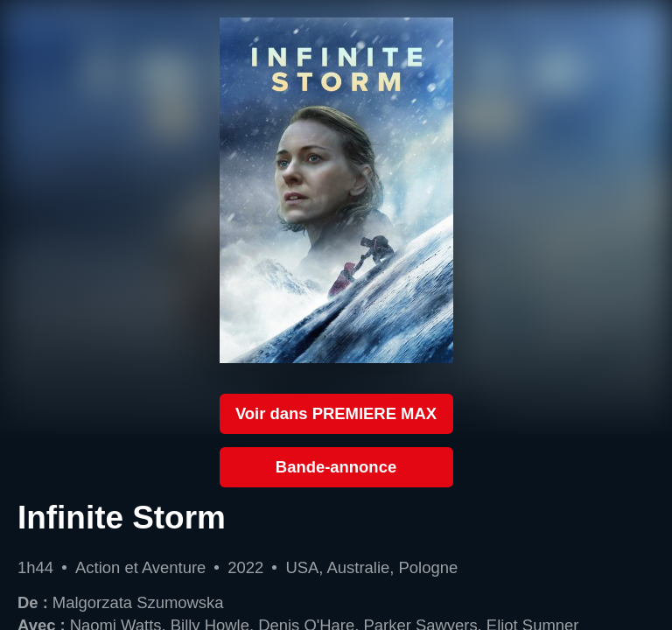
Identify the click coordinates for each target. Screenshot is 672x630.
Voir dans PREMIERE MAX (336, 413)
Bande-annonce (336, 467)
